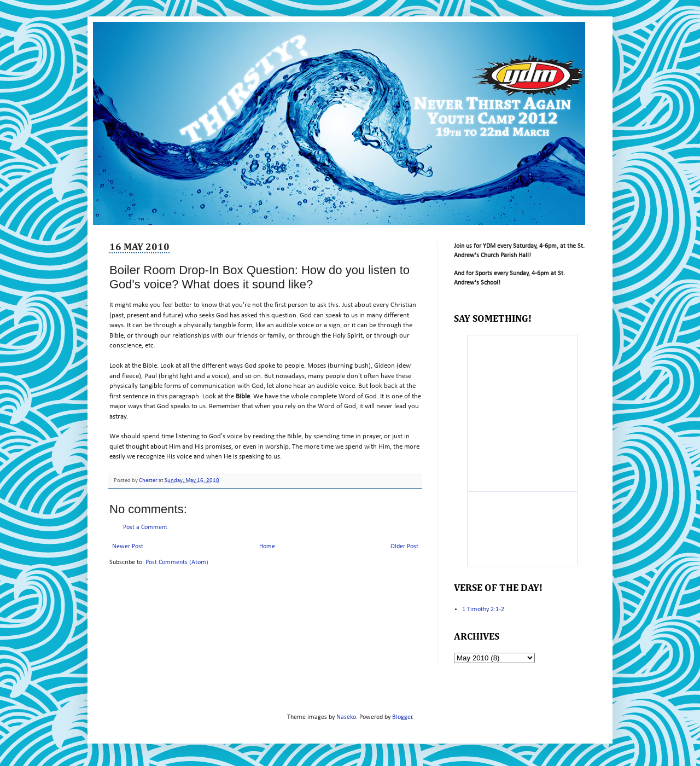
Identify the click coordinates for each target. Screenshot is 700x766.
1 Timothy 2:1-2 (483, 610)
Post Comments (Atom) (177, 562)
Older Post (404, 547)
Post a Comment (145, 527)
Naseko (346, 717)
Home (267, 547)
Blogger (402, 717)
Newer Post (128, 547)
